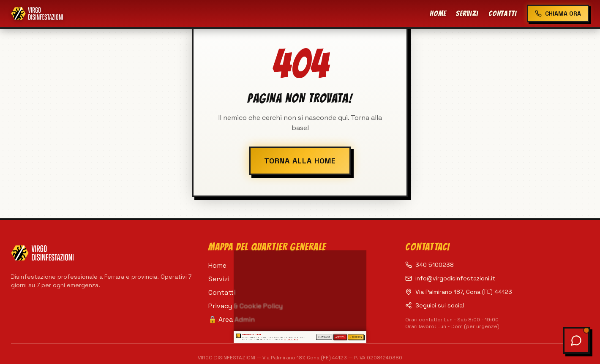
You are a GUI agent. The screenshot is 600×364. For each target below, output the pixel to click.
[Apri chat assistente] (576, 340)
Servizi (467, 13)
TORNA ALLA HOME (300, 161)
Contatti (503, 13)
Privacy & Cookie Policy (245, 306)
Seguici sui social (435, 305)
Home (438, 13)
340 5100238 (430, 265)
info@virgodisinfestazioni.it (450, 278)
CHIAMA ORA (558, 14)
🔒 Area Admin (232, 319)
